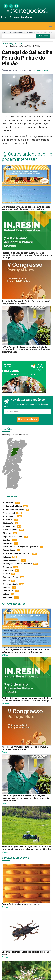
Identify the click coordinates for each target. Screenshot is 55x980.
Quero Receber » (28, 419)
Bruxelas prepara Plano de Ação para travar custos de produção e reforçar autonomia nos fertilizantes (27, 848)
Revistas (5, 17)
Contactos (14, 17)
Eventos (7, 540)
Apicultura (8, 520)
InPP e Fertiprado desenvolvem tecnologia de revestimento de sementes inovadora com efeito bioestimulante (26, 350)
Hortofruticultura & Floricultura (17, 553)
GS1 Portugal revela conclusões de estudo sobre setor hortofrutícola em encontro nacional (26, 208)
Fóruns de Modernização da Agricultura (21, 547)
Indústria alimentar (11, 560)
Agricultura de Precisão (14, 510)
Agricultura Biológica (12, 506)
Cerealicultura (9, 526)
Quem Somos (26, 17)
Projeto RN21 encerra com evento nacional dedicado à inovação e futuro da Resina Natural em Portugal (27, 255)
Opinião (6, 574)
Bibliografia (48, 32)
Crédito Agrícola (10, 530)
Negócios (7, 567)
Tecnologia (8, 591)
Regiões (5, 32)
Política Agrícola (10, 584)
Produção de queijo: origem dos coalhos (21, 904)
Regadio (7, 587)
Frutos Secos (9, 550)
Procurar (43, 36)
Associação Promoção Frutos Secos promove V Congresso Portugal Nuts (26, 302)
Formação (8, 543)
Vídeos (6, 594)
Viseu (20, 44)
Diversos (7, 533)
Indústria (7, 557)
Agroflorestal (42, 70)
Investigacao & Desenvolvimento (17, 564)
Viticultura (8, 597)
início (5, 44)
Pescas (6, 581)
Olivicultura (8, 570)
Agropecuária (9, 516)
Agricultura (8, 503)
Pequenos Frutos (11, 577)
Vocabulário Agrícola (18, 32)
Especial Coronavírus (12, 537)
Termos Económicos (34, 32)
